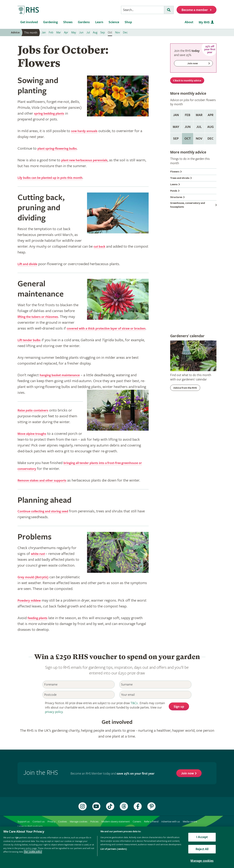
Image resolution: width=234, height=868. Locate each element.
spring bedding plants (52, 113)
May (176, 127)
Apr (211, 115)
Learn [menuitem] (99, 22)
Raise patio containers (36, 416)
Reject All (202, 849)
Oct (188, 139)
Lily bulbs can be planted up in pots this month (57, 178)
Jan (176, 115)
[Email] (155, 706)
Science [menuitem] (114, 22)
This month (31, 33)
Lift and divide (30, 264)
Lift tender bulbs (32, 346)
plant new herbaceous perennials (89, 160)
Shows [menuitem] (68, 22)
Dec (211, 139)
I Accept (202, 837)
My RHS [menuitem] (204, 22)
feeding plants (40, 630)
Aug (211, 127)
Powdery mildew (32, 612)
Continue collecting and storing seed (48, 523)
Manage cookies (202, 861)
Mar (199, 115)
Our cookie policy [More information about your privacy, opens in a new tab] (33, 852)
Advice (15, 33)
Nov (199, 139)
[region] (117, 847)
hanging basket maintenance (64, 381)
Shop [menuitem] (128, 22)
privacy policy (54, 724)
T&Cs (134, 715)
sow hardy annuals (87, 131)
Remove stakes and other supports (47, 486)
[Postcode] (79, 706)
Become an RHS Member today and (113, 785)
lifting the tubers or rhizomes (43, 317)
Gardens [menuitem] (84, 22)
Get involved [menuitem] (29, 22)
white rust (40, 565)
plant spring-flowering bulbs (62, 149)
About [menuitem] (189, 22)
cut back (101, 247)
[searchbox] (143, 10)
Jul (199, 127)
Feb (188, 115)
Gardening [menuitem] (50, 22)
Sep (176, 139)
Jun (188, 127)
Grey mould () (36, 589)
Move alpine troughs (35, 440)
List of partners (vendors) (114, 849)
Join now (187, 785)
